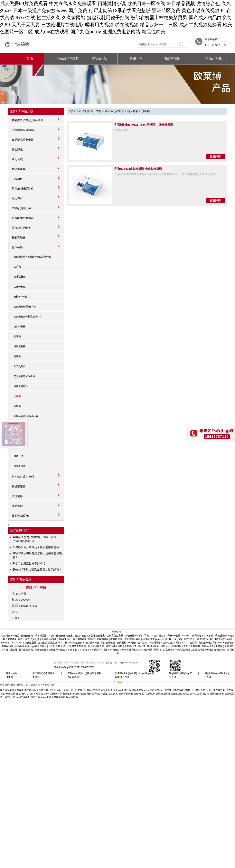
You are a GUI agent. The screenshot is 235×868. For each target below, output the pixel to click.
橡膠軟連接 (116, 639)
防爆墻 (158, 650)
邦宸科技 (168, 650)
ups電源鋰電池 (39, 646)
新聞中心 (136, 59)
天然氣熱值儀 (108, 643)
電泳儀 (17, 356)
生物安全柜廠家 (64, 636)
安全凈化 (17, 149)
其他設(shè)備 (20, 516)
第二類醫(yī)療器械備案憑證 (43, 675)
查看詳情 (215, 157)
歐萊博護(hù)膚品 (10, 636)
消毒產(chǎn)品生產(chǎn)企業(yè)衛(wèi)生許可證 (134, 675)
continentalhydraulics (153, 639)
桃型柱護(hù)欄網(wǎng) (175, 643)
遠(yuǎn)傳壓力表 (183, 639)
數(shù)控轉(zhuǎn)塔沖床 (88, 650)
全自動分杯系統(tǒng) (25, 307)
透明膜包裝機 (26, 650)
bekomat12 (17, 643)
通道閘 (13, 650)
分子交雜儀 (20, 366)
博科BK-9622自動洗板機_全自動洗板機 (138, 169)
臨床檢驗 (17, 247)
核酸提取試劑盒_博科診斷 (28, 120)
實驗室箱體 (19, 486)
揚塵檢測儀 (41, 650)
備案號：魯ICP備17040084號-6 (121, 663)
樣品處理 (17, 506)
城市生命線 (219, 650)
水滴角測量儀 (22, 646)
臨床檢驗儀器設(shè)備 (26, 416)
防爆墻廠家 (103, 639)
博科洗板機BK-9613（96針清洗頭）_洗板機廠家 (143, 125)
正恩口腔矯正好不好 (59, 646)
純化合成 (17, 159)
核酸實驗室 (19, 237)
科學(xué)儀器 (173, 636)
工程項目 (17, 179)
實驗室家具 (19, 169)
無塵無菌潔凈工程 (81, 646)
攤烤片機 (18, 456)
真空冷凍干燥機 (114, 646)
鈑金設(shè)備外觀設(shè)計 (56, 639)
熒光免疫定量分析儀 (24, 376)
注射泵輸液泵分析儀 (201, 650)
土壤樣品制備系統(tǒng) (51, 643)
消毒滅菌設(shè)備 (23, 130)
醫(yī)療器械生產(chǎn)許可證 (217, 675)
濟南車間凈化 (128, 650)
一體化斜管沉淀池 (138, 643)
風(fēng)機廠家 (112, 650)
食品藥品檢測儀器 (23, 140)
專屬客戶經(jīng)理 (217, 431)
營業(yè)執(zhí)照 (11, 675)
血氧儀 (17, 406)
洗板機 (17, 396)
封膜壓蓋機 (20, 346)
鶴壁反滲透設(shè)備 (29, 639)
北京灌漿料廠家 (132, 639)
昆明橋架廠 (153, 646)
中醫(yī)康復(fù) (21, 208)
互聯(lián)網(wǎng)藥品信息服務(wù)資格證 (84, 675)
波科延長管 (98, 646)
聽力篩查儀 (80, 636)
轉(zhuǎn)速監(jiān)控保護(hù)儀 (82, 643)
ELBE (169, 639)
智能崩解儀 (205, 643)
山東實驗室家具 (115, 636)
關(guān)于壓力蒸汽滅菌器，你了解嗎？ (37, 569)
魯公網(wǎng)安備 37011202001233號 (74, 667)
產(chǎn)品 (99, 59)
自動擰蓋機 (20, 327)
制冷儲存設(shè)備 (23, 477)
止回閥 (193, 643)
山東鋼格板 (175, 646)
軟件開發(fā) (9, 639)
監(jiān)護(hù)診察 (23, 189)
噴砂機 (142, 646)
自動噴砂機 (130, 646)
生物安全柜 (27, 636)
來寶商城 (197, 636)
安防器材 (122, 643)
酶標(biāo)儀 (20, 297)
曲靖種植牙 (208, 646)
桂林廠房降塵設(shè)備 (60, 650)
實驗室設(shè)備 (134, 636)
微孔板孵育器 (21, 386)
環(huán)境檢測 (21, 228)
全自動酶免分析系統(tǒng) (27, 317)
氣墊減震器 (155, 643)
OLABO (186, 636)
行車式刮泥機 (182, 650)
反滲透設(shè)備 (203, 639)
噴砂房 (164, 646)
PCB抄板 (208, 636)
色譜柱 (91, 639)
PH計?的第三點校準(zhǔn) (29, 563)
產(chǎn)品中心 (114, 111)
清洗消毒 (17, 496)
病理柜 (17, 336)
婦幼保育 (17, 198)
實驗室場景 (172, 59)
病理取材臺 (20, 277)
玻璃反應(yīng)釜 (224, 636)
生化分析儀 (20, 287)
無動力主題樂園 (192, 646)
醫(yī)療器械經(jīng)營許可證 (180, 675)
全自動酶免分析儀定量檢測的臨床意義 (36, 547)
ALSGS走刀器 (145, 650)
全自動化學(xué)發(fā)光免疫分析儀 (32, 257)
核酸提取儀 (20, 466)
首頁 (30, 59)
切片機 (17, 267)
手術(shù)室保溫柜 (154, 636)
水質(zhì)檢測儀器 (23, 218)
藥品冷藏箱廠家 (97, 636)
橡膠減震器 (30, 643)
